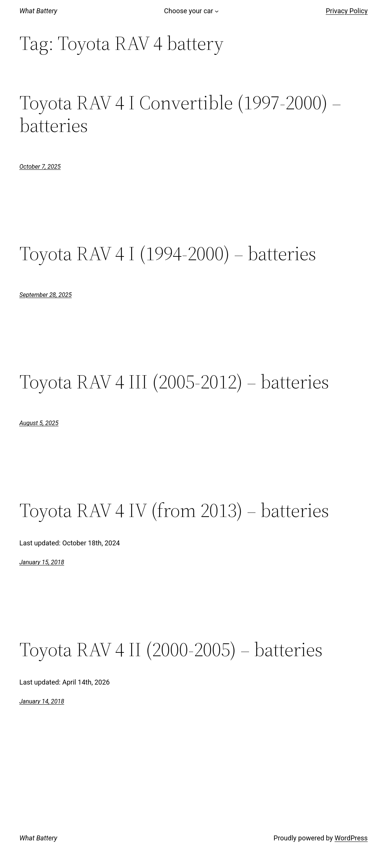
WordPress (351, 838)
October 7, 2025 (40, 167)
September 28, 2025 (46, 295)
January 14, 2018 (42, 701)
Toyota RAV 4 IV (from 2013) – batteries (174, 510)
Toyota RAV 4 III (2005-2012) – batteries (174, 382)
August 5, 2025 (39, 423)
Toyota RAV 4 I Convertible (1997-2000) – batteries (180, 114)
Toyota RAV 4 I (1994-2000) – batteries (168, 253)
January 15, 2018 (42, 562)
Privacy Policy (347, 11)
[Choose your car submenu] (217, 11)
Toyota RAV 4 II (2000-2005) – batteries (171, 649)
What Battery (38, 11)
